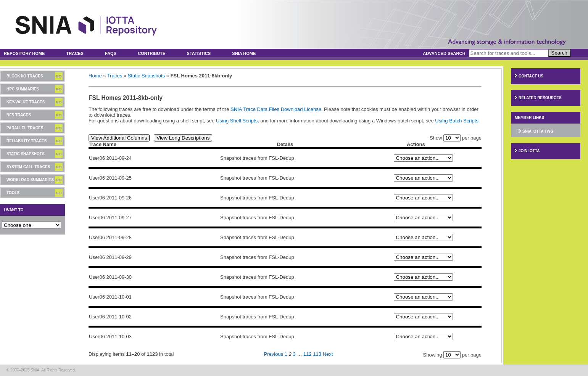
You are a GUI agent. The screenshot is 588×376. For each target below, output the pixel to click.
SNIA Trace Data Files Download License (276, 109)
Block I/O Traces (25, 76)
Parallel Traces (25, 128)
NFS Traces (19, 115)
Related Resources (540, 98)
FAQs (111, 53)
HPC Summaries (23, 89)
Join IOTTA (529, 151)
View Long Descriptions (183, 138)
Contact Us (531, 76)
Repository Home (24, 53)
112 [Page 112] (308, 354)
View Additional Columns (119, 138)
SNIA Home (244, 53)
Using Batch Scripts (457, 121)
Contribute (151, 53)
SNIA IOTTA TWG (538, 131)
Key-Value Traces (26, 102)
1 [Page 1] (286, 354)
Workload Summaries (30, 180)
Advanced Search (444, 53)
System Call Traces (28, 167)
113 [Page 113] (317, 354)
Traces (75, 53)
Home (95, 76)
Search (559, 53)
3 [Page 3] (294, 354)
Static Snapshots (26, 154)
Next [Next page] (328, 354)
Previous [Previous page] (274, 354)
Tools (13, 193)
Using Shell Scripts (237, 121)
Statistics (199, 53)
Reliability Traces (27, 141)
